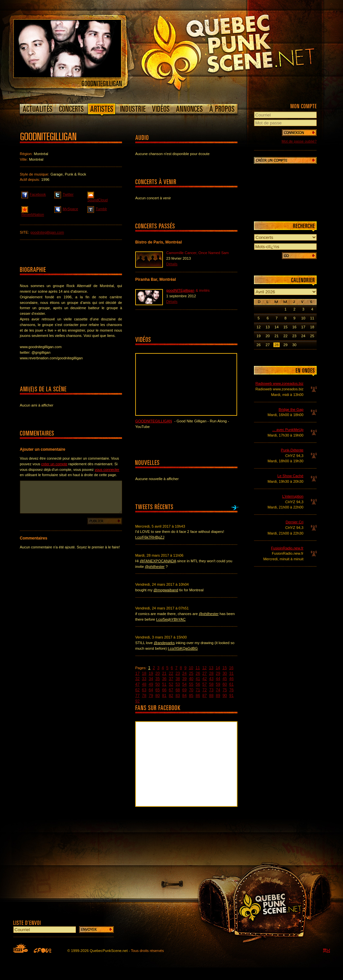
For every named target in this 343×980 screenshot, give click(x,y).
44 (218, 679)
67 (171, 690)
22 (171, 673)
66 (164, 690)
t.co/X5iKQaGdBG (183, 648)
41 (198, 679)
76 (231, 690)
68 (178, 690)
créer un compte (54, 464)
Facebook (34, 194)
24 (185, 673)
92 (137, 701)
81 (164, 696)
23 (178, 673)
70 (191, 690)
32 (137, 679)
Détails (172, 264)
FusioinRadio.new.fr (287, 548)
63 (144, 690)
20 (157, 673)
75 (225, 690)
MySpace (66, 209)
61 (231, 684)
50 (157, 684)
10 (191, 668)
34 (151, 679)
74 (218, 690)
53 (178, 684)
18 (144, 673)
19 (151, 673)
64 (151, 690)
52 (171, 684)
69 (185, 690)
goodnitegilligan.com (47, 232)
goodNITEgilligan (180, 290)
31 (231, 673)
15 (224, 668)
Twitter (64, 194)
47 (137, 684)
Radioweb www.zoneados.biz (279, 383)
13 (211, 668)
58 (211, 684)
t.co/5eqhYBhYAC (171, 619)
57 (205, 684)
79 (151, 696)
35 (157, 679)
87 (205, 696)
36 (164, 679)
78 (144, 696)
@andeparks (164, 643)
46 (231, 679)
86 (198, 696)
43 (211, 679)
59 (218, 684)
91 (231, 696)
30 (225, 673)
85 (191, 696)
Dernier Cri (295, 522)
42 (205, 679)
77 (137, 696)
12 (204, 668)
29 (218, 673)
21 (164, 673)
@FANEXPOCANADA (158, 561)
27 (205, 673)
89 (218, 696)
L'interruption (293, 496)
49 (151, 684)
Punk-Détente (292, 450)
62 (137, 690)
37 (171, 679)
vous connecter (107, 470)
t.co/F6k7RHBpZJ (150, 537)
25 (191, 673)
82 (171, 696)
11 (198, 668)
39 (185, 679)
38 (178, 679)
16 (231, 668)
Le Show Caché (290, 476)
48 (144, 684)
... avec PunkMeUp (288, 430)
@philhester (155, 567)
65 (157, 690)
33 (144, 679)
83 (178, 696)
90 (225, 696)
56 (198, 684)
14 (218, 668)
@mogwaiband (166, 590)
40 (191, 679)
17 (137, 673)
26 (198, 673)
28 (211, 673)
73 (211, 690)
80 (157, 696)
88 (211, 696)
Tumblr (97, 209)
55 (191, 684)
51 (164, 684)
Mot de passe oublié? (299, 141)
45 (225, 679)
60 (225, 684)
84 (185, 696)
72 (205, 690)
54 (185, 684)
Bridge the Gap (291, 409)
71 (198, 690)
